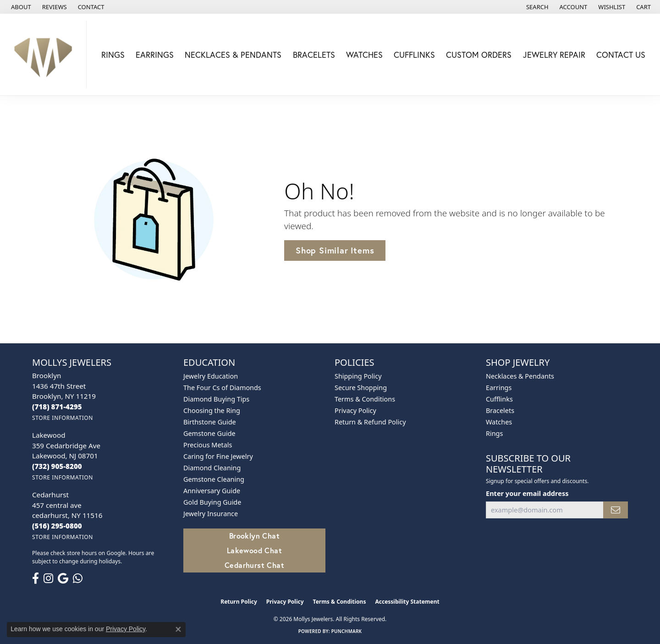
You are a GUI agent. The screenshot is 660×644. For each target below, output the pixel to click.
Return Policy (239, 602)
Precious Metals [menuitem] (208, 445)
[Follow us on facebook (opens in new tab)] (36, 578)
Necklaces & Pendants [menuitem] (520, 376)
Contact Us (621, 55)
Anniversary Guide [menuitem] (212, 491)
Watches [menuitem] (499, 422)
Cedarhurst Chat (254, 565)
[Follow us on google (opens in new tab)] (63, 578)
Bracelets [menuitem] (500, 410)
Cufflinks (414, 55)
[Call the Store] (57, 407)
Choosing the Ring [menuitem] (212, 410)
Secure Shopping (361, 388)
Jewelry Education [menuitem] (211, 376)
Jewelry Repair (554, 55)
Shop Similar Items (335, 250)
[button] (536, 7)
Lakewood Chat (254, 550)
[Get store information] (63, 418)
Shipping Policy (358, 376)
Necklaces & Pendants (233, 55)
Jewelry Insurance (211, 514)
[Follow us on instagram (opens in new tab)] (48, 578)
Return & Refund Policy (370, 422)
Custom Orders (479, 55)
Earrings (155, 55)
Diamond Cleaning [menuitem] (212, 468)
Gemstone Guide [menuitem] (209, 433)
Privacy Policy (355, 410)
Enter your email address (527, 493)
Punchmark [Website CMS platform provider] (347, 631)
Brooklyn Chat (254, 536)
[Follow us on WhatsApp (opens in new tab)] (78, 578)
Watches (364, 55)
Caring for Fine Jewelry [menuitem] (218, 456)
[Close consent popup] (178, 629)
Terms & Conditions (365, 399)
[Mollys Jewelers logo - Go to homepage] (46, 55)
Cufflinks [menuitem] (499, 399)
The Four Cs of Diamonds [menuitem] (222, 388)
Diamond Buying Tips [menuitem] (216, 399)
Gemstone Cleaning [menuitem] (214, 479)
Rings (113, 55)
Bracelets (314, 55)
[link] (20, 7)
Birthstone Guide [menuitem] (210, 422)
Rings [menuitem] (494, 433)
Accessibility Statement (407, 602)
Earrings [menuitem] (499, 388)
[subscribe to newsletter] (616, 510)
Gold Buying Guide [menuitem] (212, 502)
